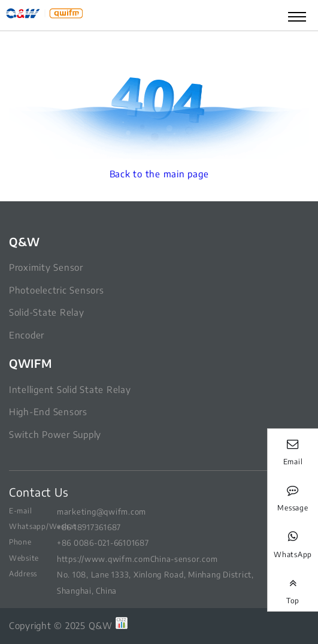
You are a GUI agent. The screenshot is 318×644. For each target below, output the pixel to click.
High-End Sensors (48, 412)
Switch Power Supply (55, 434)
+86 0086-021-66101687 (103, 542)
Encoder (27, 335)
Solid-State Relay (47, 312)
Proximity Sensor (46, 267)
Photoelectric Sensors (57, 290)
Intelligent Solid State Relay (70, 389)
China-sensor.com (184, 559)
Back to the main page (159, 174)
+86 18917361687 (89, 527)
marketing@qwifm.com (102, 511)
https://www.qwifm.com (104, 559)
